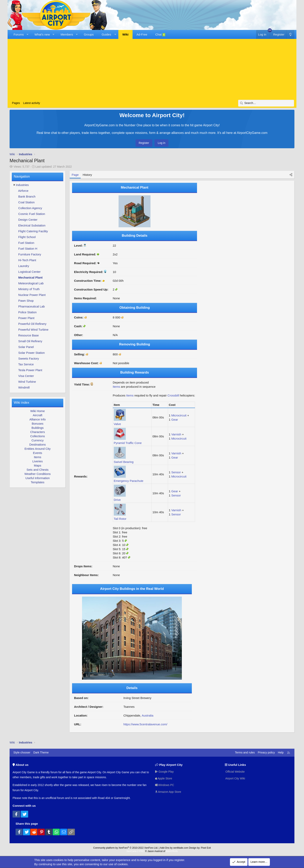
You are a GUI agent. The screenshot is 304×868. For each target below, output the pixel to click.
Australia (148, 715)
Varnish (176, 434)
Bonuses (38, 424)
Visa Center (26, 376)
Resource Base (29, 335)
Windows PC (165, 785)
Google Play (164, 772)
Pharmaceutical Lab (32, 306)
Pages (16, 103)
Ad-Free (142, 34)
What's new (42, 34)
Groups (89, 34)
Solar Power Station (32, 353)
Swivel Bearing (124, 462)
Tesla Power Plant (30, 370)
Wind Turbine (27, 382)
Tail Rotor (120, 519)
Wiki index (21, 403)
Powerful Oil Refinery (32, 324)
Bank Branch (27, 196)
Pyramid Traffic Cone (128, 443)
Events (38, 453)
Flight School (27, 237)
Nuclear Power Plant (32, 295)
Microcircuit (179, 415)
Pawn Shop (26, 301)
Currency (38, 440)
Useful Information (38, 478)
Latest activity (32, 103)
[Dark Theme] (290, 34)
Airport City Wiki (235, 778)
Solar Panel (26, 347)
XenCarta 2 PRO (135, 851)
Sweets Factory (29, 358)
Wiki (125, 34)
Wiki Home (38, 411)
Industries (22, 185)
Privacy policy (266, 752)
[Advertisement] (152, 70)
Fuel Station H (28, 249)
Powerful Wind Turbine (33, 330)
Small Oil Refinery (30, 341)
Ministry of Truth (29, 289)
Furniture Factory (30, 254)
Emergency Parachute (129, 481)
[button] (27, 34)
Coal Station (27, 202)
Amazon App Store (168, 792)
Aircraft (38, 415)
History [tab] (87, 175)
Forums (19, 34)
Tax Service (26, 364)
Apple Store (164, 778)
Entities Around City (38, 449)
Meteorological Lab (31, 283)
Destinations (38, 444)
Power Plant (26, 318)
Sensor (176, 472)
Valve (117, 424)
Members (67, 34)
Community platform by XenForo (126, 848)
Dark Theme (41, 752)
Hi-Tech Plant (27, 260)
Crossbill (173, 395)
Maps (38, 465)
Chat (160, 35)
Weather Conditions (37, 474)
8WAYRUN (172, 851)
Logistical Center (30, 272)
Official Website (235, 772)
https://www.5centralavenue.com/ (145, 724)
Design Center (28, 220)
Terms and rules (245, 752)
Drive (117, 500)
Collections (37, 436)
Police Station (28, 312)
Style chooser (22, 752)
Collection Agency (30, 208)
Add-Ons (165, 848)
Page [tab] (75, 175)
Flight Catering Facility (33, 231)
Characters (37, 432)
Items (38, 457)
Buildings (38, 428)
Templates (38, 482)
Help (281, 752)
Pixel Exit (206, 848)
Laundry (24, 266)
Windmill (24, 387)
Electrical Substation (32, 225)
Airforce (23, 191)
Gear (175, 420)
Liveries (38, 461)
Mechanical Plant (31, 277)
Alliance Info (38, 419)
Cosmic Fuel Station (32, 214)
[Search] (266, 103)
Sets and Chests (38, 470)
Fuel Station (26, 243)
